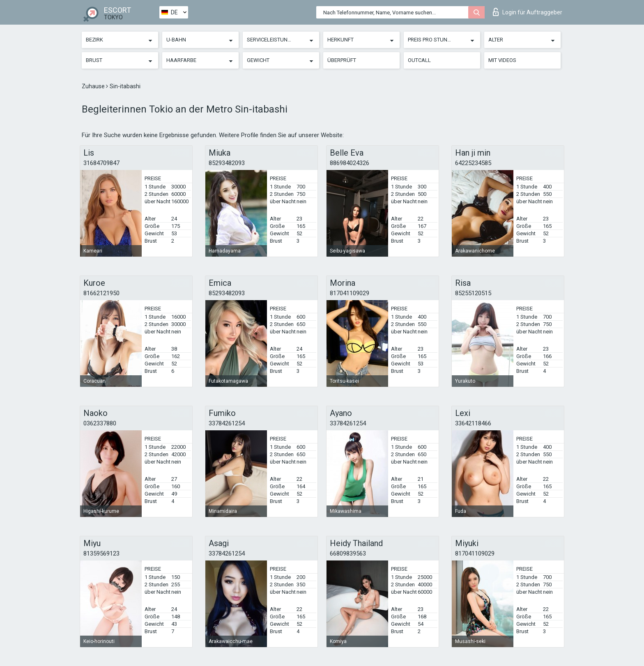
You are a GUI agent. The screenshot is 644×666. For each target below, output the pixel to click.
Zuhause (94, 86)
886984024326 (350, 163)
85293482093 (227, 163)
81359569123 (101, 553)
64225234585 (473, 163)
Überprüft (342, 60)
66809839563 (348, 553)
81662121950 (101, 293)
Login (528, 12)
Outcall (419, 60)
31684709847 (101, 163)
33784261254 (227, 423)
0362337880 (100, 423)
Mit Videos (502, 60)
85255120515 (473, 293)
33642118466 (473, 423)
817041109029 (350, 293)
